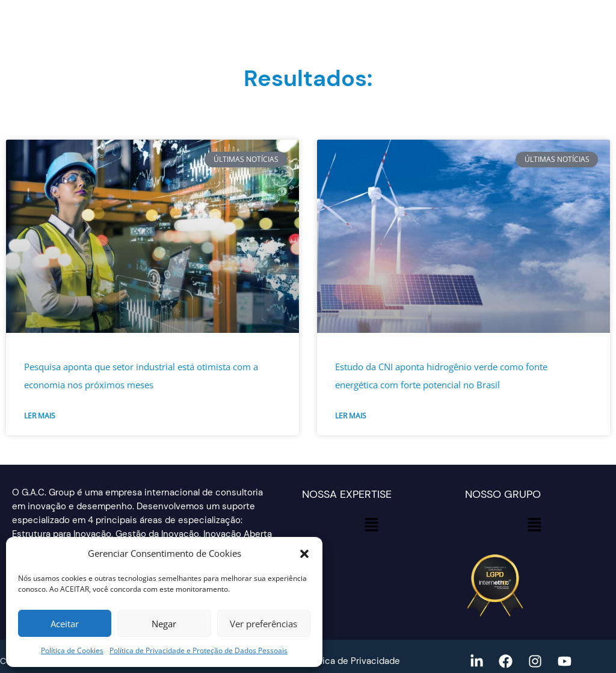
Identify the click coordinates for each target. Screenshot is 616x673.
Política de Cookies (72, 650)
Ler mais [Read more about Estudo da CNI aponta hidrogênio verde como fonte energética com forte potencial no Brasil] (351, 416)
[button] (304, 554)
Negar (164, 624)
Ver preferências (263, 624)
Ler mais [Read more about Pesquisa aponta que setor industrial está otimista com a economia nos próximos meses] (40, 416)
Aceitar (65, 624)
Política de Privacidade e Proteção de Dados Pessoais (199, 650)
